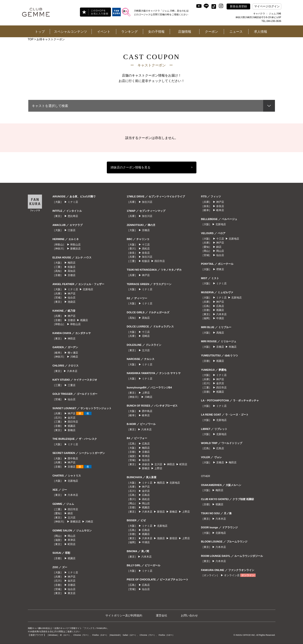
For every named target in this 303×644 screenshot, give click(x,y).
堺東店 (220, 269)
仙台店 (72, 298)
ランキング (129, 32)
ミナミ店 (73, 202)
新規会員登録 (238, 6)
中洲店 (146, 542)
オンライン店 (232, 575)
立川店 (72, 518)
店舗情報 (185, 32)
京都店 (72, 275)
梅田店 (72, 263)
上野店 (146, 393)
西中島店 (73, 458)
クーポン (212, 32)
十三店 (146, 245)
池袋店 (72, 302)
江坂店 (72, 230)
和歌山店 (75, 245)
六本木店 (72, 371)
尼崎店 (146, 336)
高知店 (72, 271)
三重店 (72, 385)
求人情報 (261, 32)
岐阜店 (146, 415)
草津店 (72, 540)
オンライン (248, 575)
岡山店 (72, 536)
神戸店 (72, 293)
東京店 (72, 593)
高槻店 (220, 333)
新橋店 (72, 430)
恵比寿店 (73, 216)
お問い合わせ (189, 615)
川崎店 (74, 357)
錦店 (70, 513)
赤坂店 (146, 464)
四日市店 (73, 422)
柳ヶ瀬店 (73, 353)
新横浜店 (75, 249)
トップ (40, 32)
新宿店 (161, 512)
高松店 (146, 249)
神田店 (72, 338)
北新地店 (88, 289)
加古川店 (147, 202)
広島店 (146, 444)
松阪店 (72, 267)
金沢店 (72, 418)
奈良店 (146, 253)
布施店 (233, 347)
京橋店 (146, 230)
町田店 (72, 544)
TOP (31, 39)
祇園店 (84, 320)
